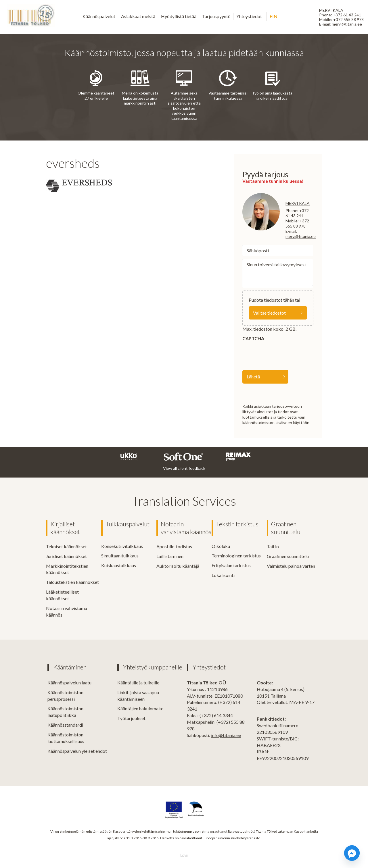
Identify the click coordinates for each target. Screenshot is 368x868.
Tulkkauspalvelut (128, 524)
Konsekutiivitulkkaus (122, 546)
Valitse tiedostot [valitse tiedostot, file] (269, 313)
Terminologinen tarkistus (236, 556)
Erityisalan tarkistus (231, 565)
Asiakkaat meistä (138, 16)
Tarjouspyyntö (216, 16)
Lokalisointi (223, 575)
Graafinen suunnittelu (286, 528)
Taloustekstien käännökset (72, 582)
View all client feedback (184, 468)
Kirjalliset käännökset (65, 528)
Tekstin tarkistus (237, 524)
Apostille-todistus (174, 546)
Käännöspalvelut (99, 16)
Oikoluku (221, 546)
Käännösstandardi (65, 724)
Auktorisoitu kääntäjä (178, 566)
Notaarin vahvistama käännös (186, 528)
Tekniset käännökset (66, 546)
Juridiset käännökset (66, 556)
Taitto (273, 546)
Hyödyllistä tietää (179, 16)
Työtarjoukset (131, 718)
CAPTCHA (253, 338)
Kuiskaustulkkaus (119, 565)
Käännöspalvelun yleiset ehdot (77, 751)
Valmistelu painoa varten (291, 566)
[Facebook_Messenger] (352, 853)
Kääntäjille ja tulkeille (138, 682)
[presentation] (286, 355)
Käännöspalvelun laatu (69, 682)
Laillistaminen (170, 556)
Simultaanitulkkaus (120, 556)
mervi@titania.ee (347, 24)
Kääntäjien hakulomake (140, 708)
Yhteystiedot (249, 16)
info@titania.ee (226, 735)
